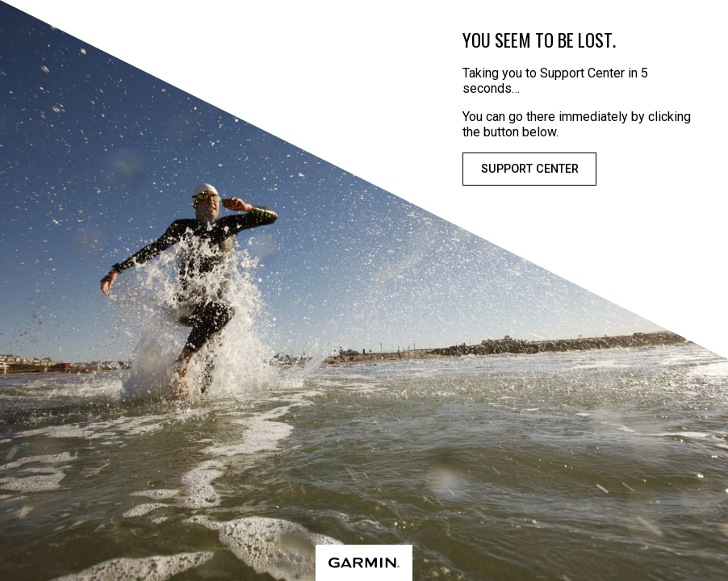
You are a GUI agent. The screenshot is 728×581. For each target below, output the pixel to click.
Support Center (530, 169)
